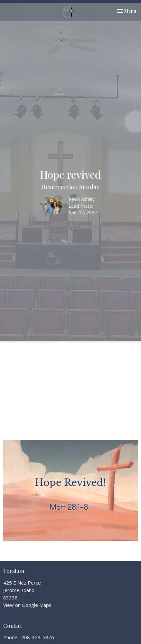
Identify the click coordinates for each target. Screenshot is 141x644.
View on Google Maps (27, 605)
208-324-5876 (38, 637)
